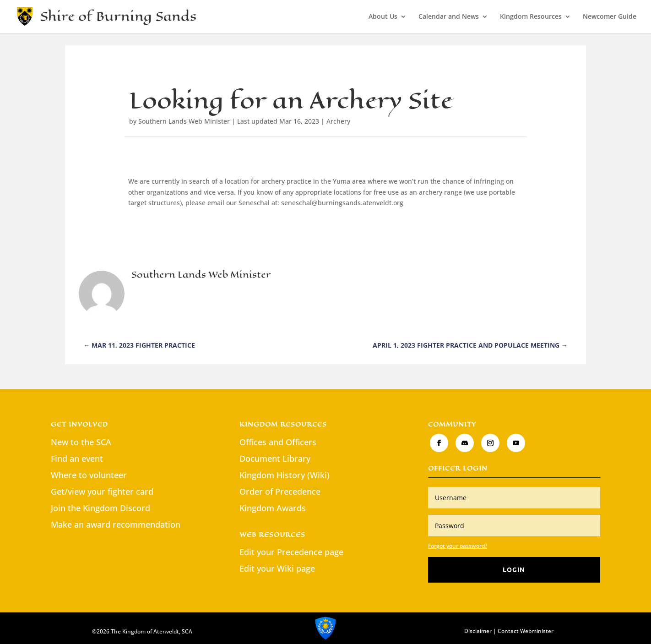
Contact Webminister (526, 631)
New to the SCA (81, 442)
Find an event (77, 458)
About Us (383, 17)
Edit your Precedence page (291, 552)
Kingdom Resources (531, 17)
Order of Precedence (280, 491)
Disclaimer (478, 631)
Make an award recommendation (116, 524)
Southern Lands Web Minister (184, 121)
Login (514, 569)
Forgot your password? (458, 546)
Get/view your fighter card (102, 491)
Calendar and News (449, 17)
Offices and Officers (278, 442)
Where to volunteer (89, 475)
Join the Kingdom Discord (100, 508)
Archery (338, 121)
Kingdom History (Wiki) (285, 475)
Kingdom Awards (273, 508)
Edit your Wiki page (277, 568)
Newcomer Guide (610, 17)
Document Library (275, 458)
